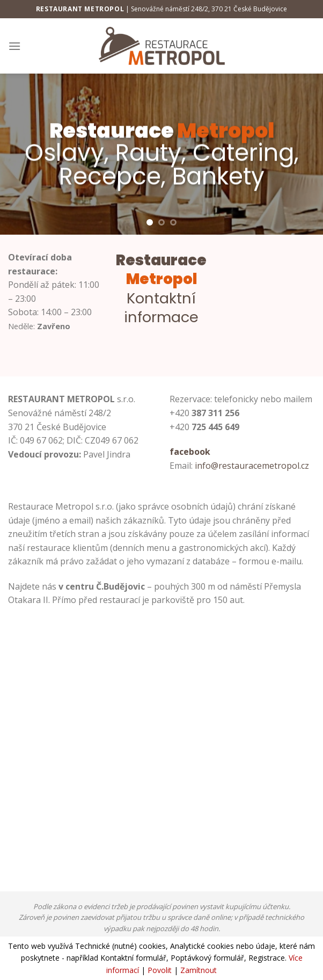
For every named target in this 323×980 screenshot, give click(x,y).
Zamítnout (199, 970)
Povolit (160, 970)
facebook (190, 452)
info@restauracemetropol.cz (252, 466)
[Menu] (14, 46)
